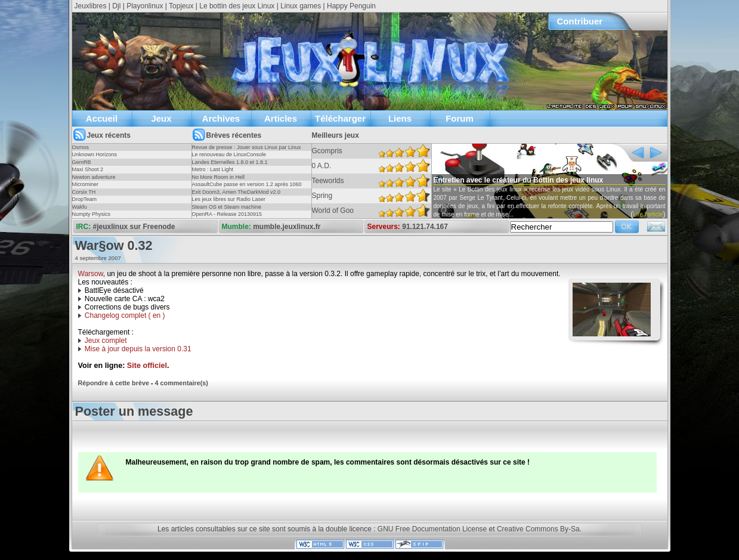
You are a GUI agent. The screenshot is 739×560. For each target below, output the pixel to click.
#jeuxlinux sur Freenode (134, 227)
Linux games (301, 6)
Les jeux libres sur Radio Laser (229, 199)
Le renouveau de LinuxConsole (229, 154)
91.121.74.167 (425, 227)
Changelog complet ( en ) (125, 315)
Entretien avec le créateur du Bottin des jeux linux (519, 180)
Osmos (81, 147)
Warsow (91, 274)
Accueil (102, 118)
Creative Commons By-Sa (538, 529)
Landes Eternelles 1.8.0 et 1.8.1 (230, 162)
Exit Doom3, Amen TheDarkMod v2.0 (236, 192)
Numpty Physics (92, 214)
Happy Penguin (351, 6)
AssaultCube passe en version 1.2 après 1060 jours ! (247, 188)
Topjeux (181, 6)
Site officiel (147, 366)
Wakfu (80, 207)
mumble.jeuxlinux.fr (287, 227)
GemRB (82, 162)
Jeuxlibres (91, 6)
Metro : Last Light (213, 169)
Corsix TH (84, 192)
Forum (460, 118)
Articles (281, 118)
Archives (221, 118)
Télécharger (340, 118)
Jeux (161, 118)
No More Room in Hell (219, 177)
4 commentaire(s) (182, 383)
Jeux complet (106, 341)
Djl (116, 6)
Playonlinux (145, 6)
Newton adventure (94, 177)
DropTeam (85, 199)
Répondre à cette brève (114, 383)
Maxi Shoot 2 (88, 169)
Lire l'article (648, 214)
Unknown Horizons (95, 154)
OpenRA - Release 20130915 (227, 214)
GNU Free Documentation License (432, 529)
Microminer (86, 184)
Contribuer (580, 21)
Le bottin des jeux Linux (237, 6)
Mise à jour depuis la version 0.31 (138, 349)
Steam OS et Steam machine (227, 207)
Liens (400, 118)
